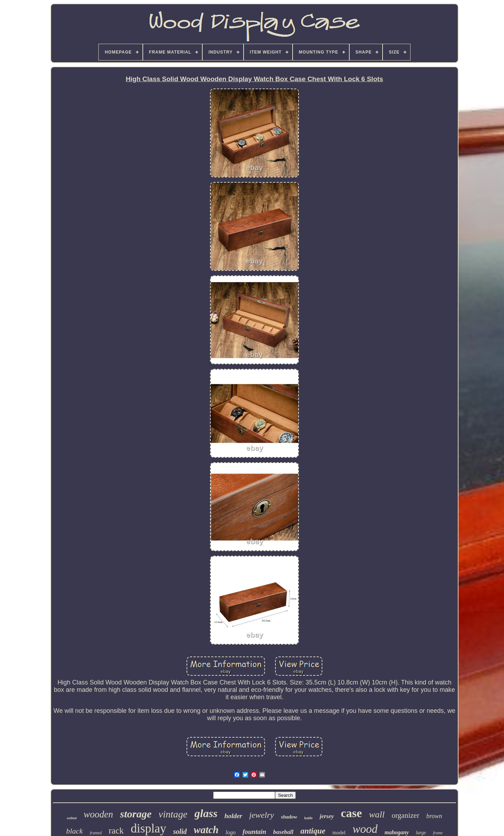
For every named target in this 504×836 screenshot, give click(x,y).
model (339, 833)
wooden (98, 814)
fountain (254, 832)
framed (96, 833)
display (149, 828)
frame (438, 833)
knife (308, 818)
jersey (327, 816)
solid (180, 831)
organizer (405, 815)
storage (136, 814)
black (75, 831)
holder (233, 816)
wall (377, 814)
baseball (283, 832)
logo (230, 832)
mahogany (397, 832)
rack (116, 831)
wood (365, 829)
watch (206, 830)
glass (206, 813)
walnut (72, 818)
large (421, 833)
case (351, 813)
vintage (173, 814)
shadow (289, 817)
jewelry (262, 815)
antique (313, 831)
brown (434, 816)
